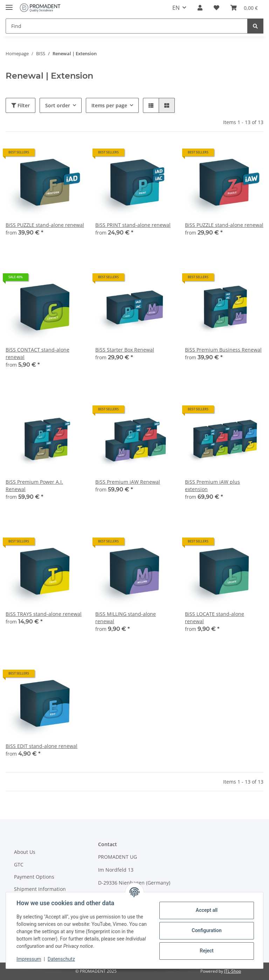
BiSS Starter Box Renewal (125, 350)
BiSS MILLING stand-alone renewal (126, 618)
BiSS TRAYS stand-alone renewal (44, 614)
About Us (25, 852)
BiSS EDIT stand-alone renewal (42, 746)
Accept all (206, 910)
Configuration (206, 930)
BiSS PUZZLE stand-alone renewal (45, 225)
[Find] (127, 26)
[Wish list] (216, 8)
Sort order (58, 105)
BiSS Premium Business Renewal (223, 350)
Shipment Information (40, 889)
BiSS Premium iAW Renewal (128, 482)
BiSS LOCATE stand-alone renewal (215, 618)
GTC (19, 864)
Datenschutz (62, 959)
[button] (200, 8)
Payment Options (34, 877)
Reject (206, 951)
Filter (20, 105)
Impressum (29, 959)
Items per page (109, 105)
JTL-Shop (233, 971)
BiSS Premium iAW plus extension (212, 485)
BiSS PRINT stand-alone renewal (133, 225)
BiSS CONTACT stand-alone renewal (37, 353)
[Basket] (244, 8)
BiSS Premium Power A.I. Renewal (34, 485)
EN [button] (176, 8)
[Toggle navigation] (9, 4)
